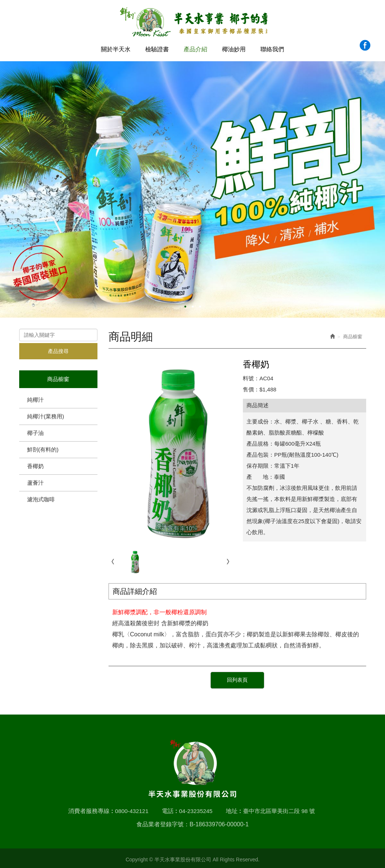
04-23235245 (195, 808)
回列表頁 (237, 679)
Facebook (365, 45)
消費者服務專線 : (88, 808)
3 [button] (200, 305)
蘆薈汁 (36, 481)
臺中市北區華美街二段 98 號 (280, 808)
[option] (192, 188)
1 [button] (185, 305)
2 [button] (193, 305)
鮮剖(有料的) (43, 448)
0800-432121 (130, 808)
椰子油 (36, 431)
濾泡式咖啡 (41, 497)
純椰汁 (36, 398)
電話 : (168, 808)
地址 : (233, 808)
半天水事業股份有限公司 (192, 22)
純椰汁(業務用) (46, 414)
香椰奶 (36, 464)
